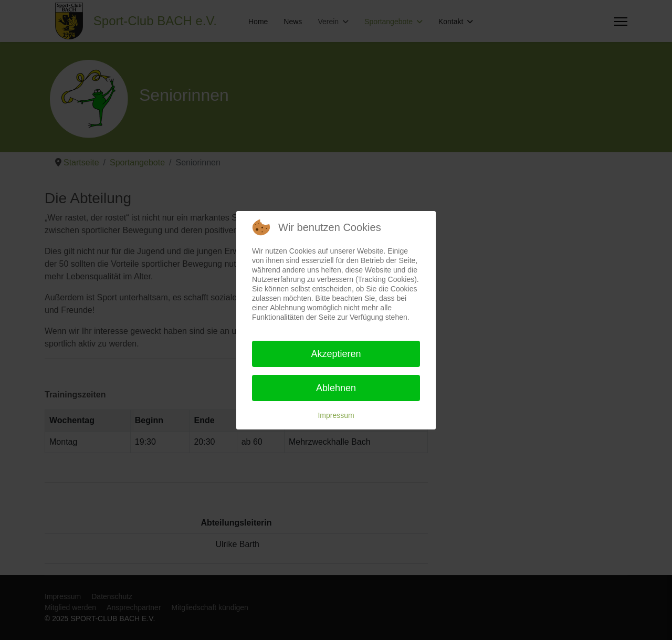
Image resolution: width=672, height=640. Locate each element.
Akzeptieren (336, 354)
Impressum (336, 415)
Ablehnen (336, 388)
